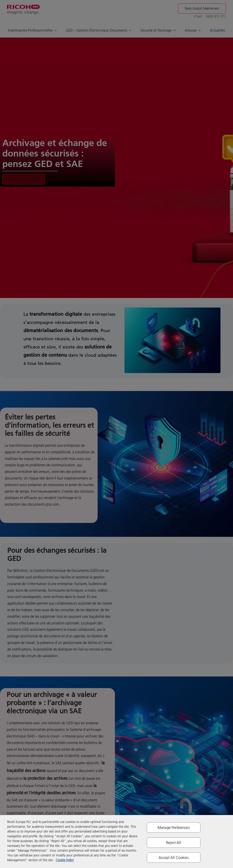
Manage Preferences (174, 827)
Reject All (174, 842)
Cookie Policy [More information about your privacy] (65, 860)
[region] (116, 842)
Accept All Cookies (174, 858)
